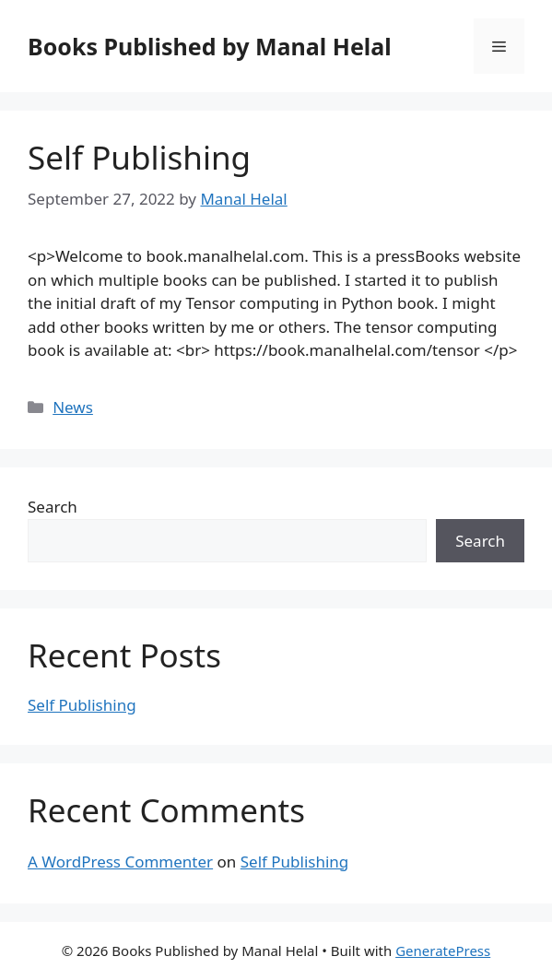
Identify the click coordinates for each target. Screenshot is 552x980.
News (73, 407)
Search (53, 507)
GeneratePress (443, 950)
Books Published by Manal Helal (210, 46)
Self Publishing (139, 157)
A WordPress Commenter (120, 862)
